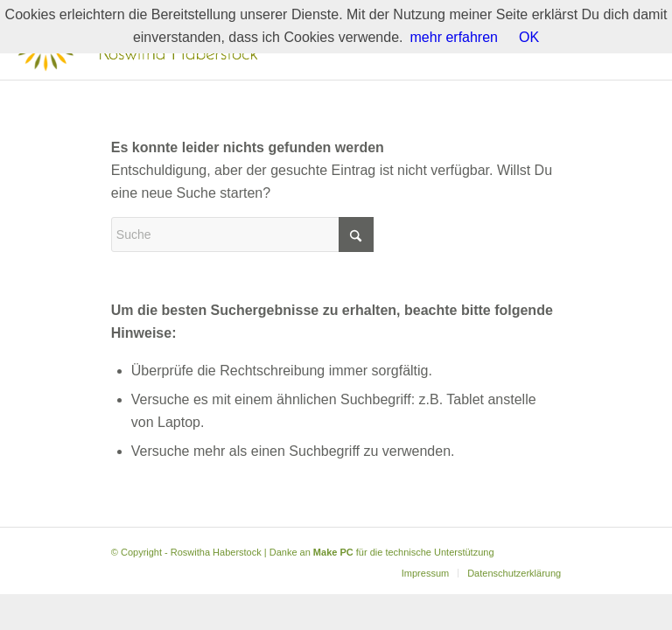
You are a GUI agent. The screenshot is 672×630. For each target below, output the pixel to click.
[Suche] (242, 234)
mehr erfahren (455, 37)
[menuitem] (425, 573)
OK (529, 37)
